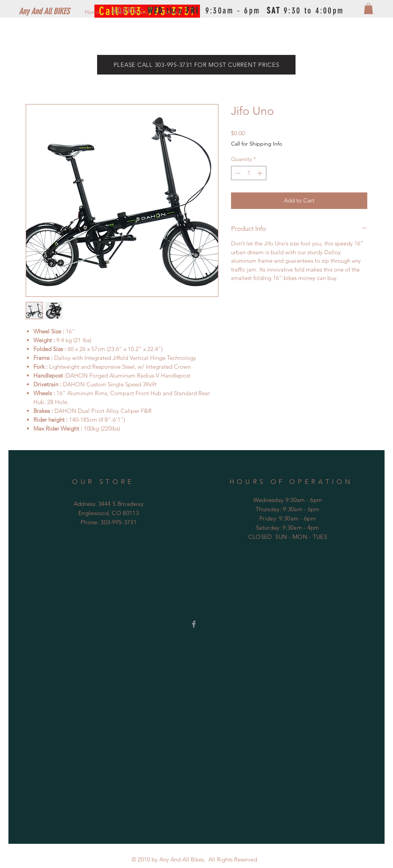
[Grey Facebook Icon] (194, 624)
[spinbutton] (249, 173)
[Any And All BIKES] (56, 12)
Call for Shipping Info (257, 144)
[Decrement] (237, 173)
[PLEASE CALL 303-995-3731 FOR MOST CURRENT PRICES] (196, 65)
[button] (368, 9)
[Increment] (260, 173)
